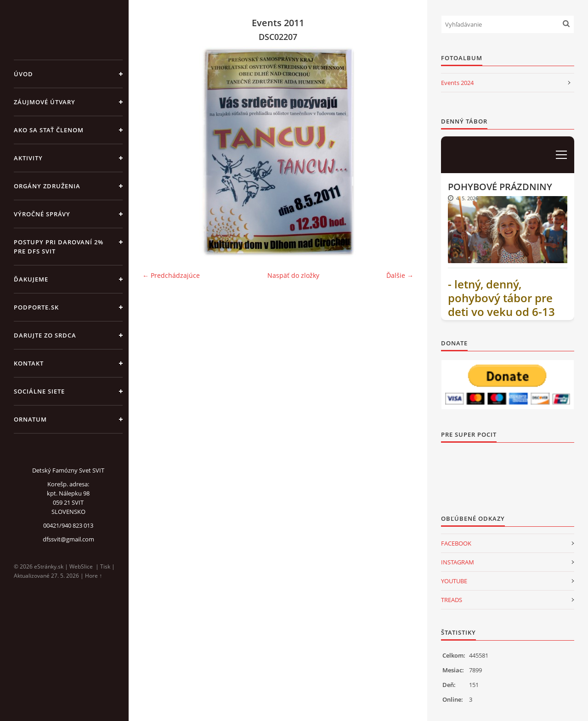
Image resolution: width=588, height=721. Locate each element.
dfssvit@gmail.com (68, 539)
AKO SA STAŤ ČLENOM (49, 130)
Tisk (105, 566)
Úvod (23, 74)
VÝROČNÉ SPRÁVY (42, 214)
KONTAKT (29, 363)
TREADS (452, 600)
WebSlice (81, 566)
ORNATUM (30, 419)
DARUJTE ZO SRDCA (45, 335)
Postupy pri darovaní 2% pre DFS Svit (59, 247)
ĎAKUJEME (31, 279)
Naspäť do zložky (293, 275)
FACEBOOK (456, 543)
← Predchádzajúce (171, 275)
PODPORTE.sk (36, 307)
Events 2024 (457, 83)
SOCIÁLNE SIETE (39, 391)
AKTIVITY (28, 158)
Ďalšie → (400, 275)
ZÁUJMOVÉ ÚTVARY (45, 102)
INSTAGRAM (458, 562)
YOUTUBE (454, 581)
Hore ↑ (93, 576)
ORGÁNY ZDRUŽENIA (47, 186)
